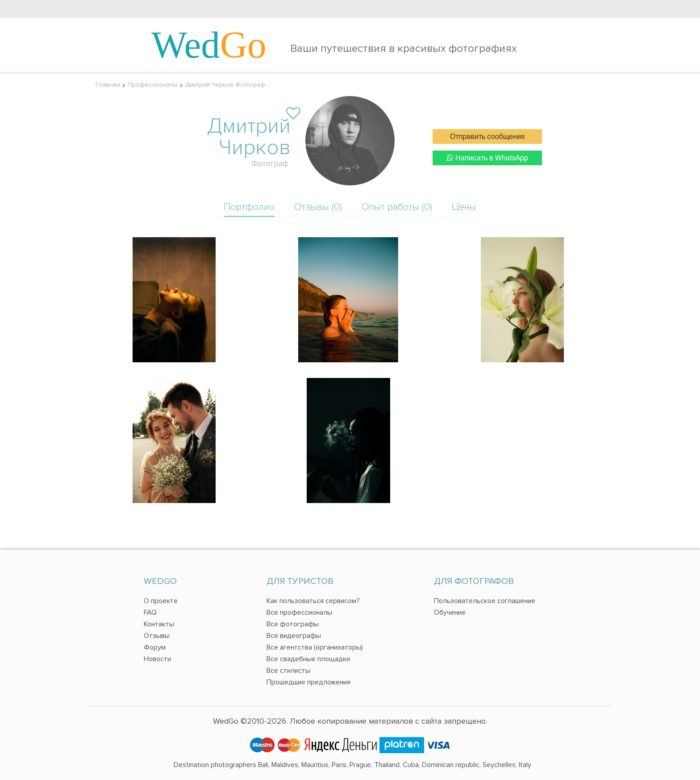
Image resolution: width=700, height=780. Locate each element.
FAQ (150, 612)
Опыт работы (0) (397, 207)
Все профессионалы (299, 612)
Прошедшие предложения (308, 682)
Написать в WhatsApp (487, 158)
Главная (108, 85)
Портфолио (249, 207)
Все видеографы (294, 636)
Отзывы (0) (318, 207)
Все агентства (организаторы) (315, 647)
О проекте (161, 601)
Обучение (450, 612)
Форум (155, 647)
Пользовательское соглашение (485, 601)
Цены (464, 207)
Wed (209, 45)
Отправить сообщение (487, 137)
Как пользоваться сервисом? (313, 601)
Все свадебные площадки (308, 659)
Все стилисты (288, 671)
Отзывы (157, 636)
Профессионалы (153, 85)
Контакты (159, 624)
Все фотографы (293, 624)
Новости (157, 659)
